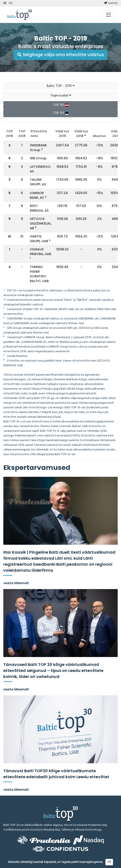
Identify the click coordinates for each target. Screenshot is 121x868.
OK (109, 862)
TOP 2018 (22, 134)
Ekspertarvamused (37, 468)
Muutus (99, 136)
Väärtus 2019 (62, 134)
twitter (111, 3)
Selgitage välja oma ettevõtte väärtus (61, 55)
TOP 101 (61, 105)
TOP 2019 (9, 134)
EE (5, 3)
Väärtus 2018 (81, 134)
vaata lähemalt (16, 583)
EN (11, 3)
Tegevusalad (61, 96)
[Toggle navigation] (108, 15)
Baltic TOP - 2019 (61, 86)
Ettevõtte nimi (39, 134)
